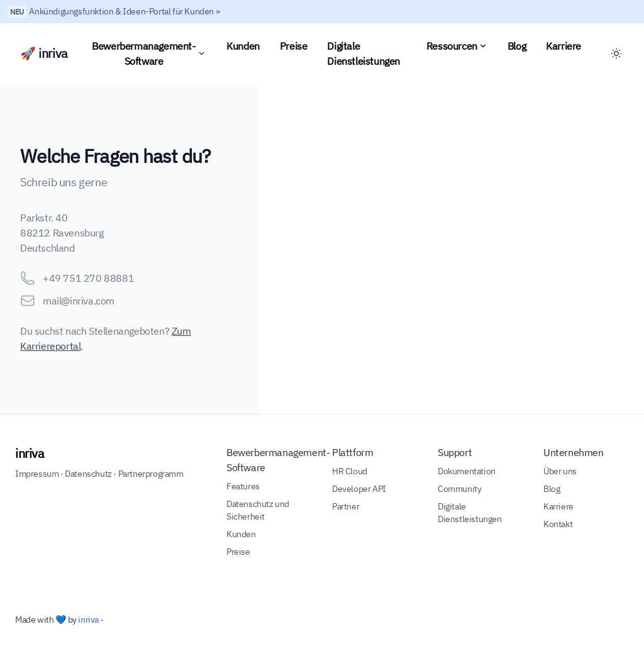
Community (459, 489)
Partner (346, 506)
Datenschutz (88, 474)
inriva (30, 453)
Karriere (563, 46)
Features (243, 486)
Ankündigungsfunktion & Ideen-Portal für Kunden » (124, 11)
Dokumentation (467, 471)
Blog (517, 46)
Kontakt (558, 524)
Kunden (243, 46)
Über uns (560, 471)
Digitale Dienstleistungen (364, 53)
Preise (294, 46)
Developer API (359, 489)
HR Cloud (350, 471)
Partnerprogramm (151, 474)
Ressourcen (457, 46)
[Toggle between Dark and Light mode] (616, 53)
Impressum (37, 474)
